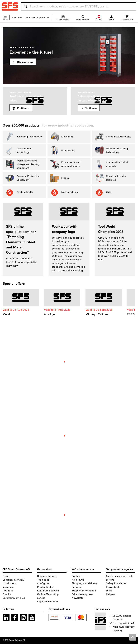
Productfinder (45, 587)
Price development (83, 594)
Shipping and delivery (85, 583)
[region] (69, 304)
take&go (49, 314)
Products (17, 18)
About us (8, 591)
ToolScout (43, 580)
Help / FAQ (78, 580)
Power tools (113, 587)
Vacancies (8, 587)
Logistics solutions (48, 602)
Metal (6, 314)
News (6, 576)
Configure (43, 583)
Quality (7, 594)
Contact (76, 576)
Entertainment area (14, 598)
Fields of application (38, 18)
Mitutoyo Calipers (97, 314)
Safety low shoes (116, 583)
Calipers (111, 594)
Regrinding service (48, 591)
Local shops (10, 583)
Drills (109, 591)
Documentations (47, 576)
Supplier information (84, 591)
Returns (76, 587)
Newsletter (78, 598)
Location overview (13, 580)
